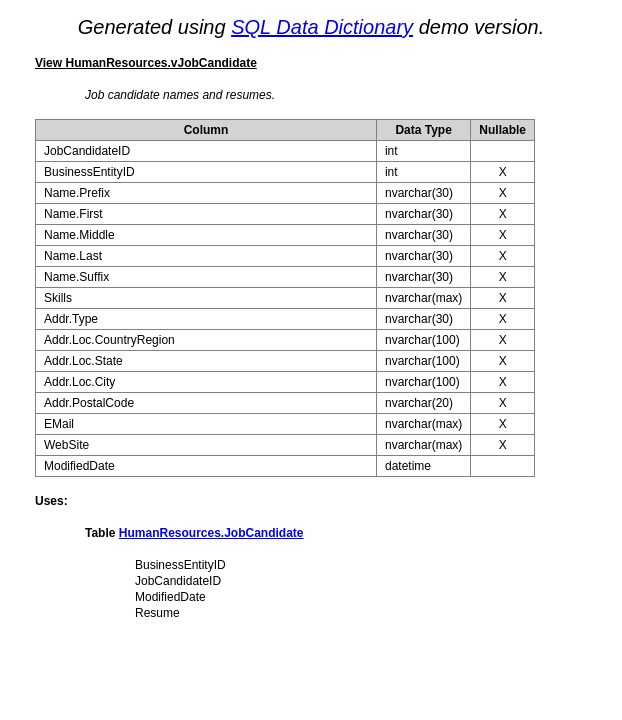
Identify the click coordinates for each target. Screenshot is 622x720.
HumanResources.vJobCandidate (160, 63)
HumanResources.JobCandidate (211, 533)
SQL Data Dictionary (322, 27)
